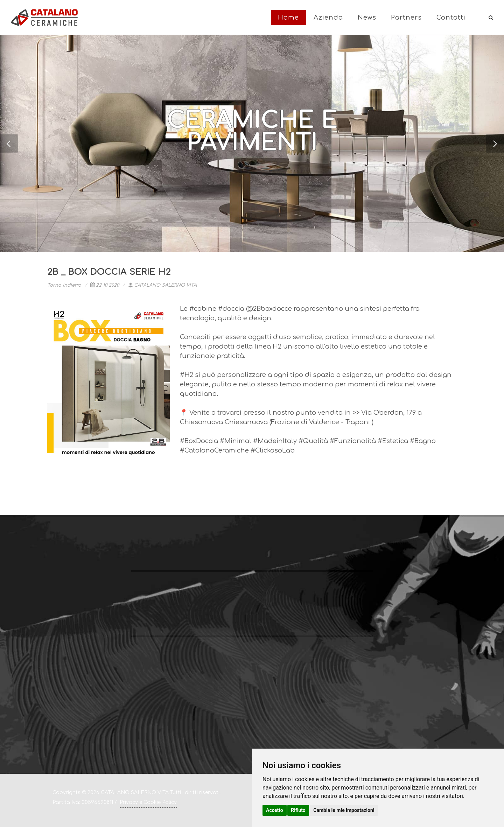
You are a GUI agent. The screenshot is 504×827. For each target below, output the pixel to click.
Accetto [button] (275, 810)
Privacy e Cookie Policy (148, 802)
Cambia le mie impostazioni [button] (344, 810)
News (367, 17)
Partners (406, 17)
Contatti (451, 17)
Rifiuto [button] (298, 810)
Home (288, 17)
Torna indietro (64, 285)
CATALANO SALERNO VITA (162, 285)
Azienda (328, 17)
